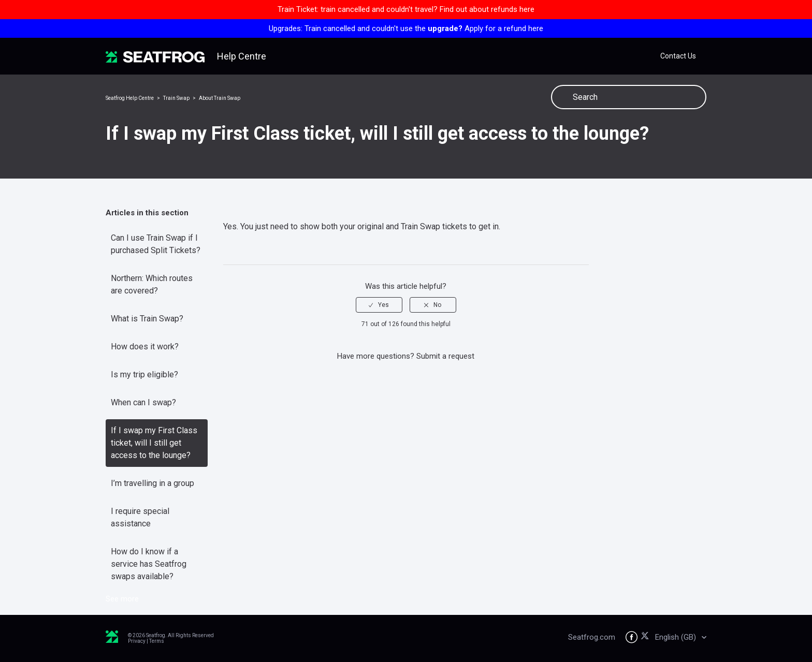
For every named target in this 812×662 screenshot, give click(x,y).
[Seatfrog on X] (647, 637)
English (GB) (677, 637)
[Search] (629, 97)
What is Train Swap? (147, 319)
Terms (157, 641)
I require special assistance (140, 517)
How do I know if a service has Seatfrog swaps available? (149, 564)
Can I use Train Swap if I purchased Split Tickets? (156, 244)
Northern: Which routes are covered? (152, 284)
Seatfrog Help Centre (130, 98)
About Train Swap (220, 98)
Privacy (137, 641)
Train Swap (176, 98)
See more (122, 599)
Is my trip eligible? (144, 374)
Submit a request (445, 356)
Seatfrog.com (592, 637)
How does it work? (145, 347)
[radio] (379, 305)
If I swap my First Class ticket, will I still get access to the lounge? (154, 443)
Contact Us (678, 56)
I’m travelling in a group (153, 483)
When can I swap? (143, 402)
